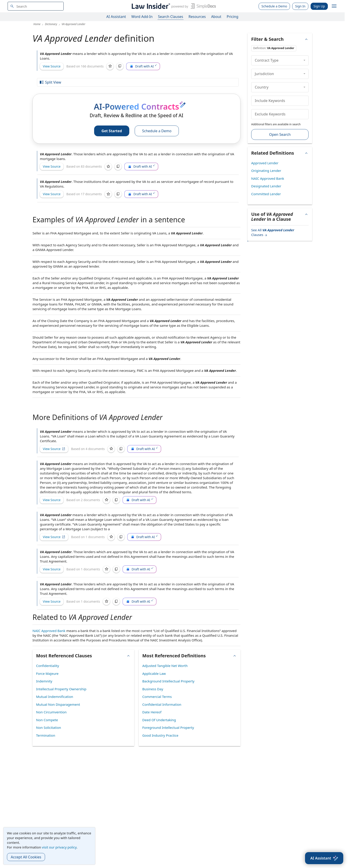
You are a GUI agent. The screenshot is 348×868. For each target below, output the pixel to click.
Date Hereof (152, 712)
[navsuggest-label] (36, 6)
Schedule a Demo (274, 6)
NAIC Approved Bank (49, 631)
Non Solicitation (49, 727)
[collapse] (304, 60)
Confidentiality (48, 666)
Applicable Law (154, 673)
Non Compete (47, 720)
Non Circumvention (51, 712)
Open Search (280, 134)
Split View (50, 82)
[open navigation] (334, 6)
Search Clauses (171, 17)
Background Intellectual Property (168, 681)
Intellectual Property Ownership (61, 689)
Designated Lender (266, 186)
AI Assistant (116, 17)
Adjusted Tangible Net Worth (165, 666)
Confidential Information (162, 704)
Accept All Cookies (26, 857)
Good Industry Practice (160, 735)
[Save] (110, 66)
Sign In (300, 6)
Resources (197, 17)
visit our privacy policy (59, 847)
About (216, 17)
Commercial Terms (157, 697)
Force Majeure (47, 673)
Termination (46, 735)
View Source (52, 66)
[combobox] (36, 6)
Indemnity (44, 681)
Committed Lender (266, 194)
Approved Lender (265, 163)
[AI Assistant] (324, 858)
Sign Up (319, 6)
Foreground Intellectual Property (168, 727)
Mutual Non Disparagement (58, 704)
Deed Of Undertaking (159, 720)
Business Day (153, 689)
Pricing (233, 17)
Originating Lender (266, 171)
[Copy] (120, 66)
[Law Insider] (173, 6)
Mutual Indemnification (55, 697)
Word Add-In (142, 17)
